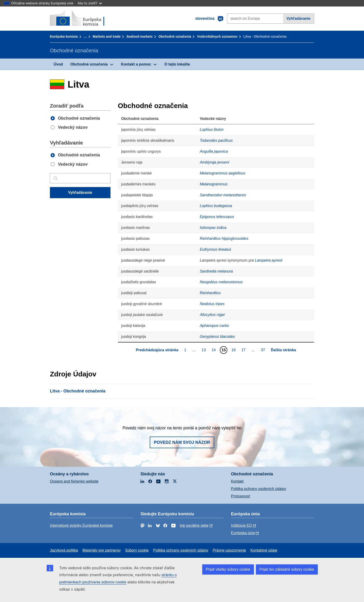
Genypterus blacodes (217, 337)
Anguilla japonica (214, 151)
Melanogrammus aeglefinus (223, 173)
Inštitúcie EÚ (241, 525)
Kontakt (237, 481)
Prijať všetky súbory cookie (228, 569)
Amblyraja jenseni (214, 162)
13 (204, 350)
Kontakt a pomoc (136, 64)
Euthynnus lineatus (216, 249)
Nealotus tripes (212, 304)
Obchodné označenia (175, 36)
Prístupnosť (240, 496)
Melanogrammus (214, 184)
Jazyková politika (64, 550)
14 (214, 350)
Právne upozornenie (229, 550)
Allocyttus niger (213, 315)
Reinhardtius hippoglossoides (224, 238)
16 (234, 350)
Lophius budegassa (216, 206)
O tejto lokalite (177, 64)
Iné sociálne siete (194, 525)
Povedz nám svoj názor (182, 442)
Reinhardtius (210, 293)
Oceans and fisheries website (74, 481)
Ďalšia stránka (284, 350)
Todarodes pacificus (216, 140)
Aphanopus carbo (214, 326)
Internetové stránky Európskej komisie (81, 525)
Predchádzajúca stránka (157, 350)
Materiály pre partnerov (102, 550)
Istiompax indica (213, 228)
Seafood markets (139, 36)
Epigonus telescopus (217, 217)
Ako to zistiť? (90, 3)
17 (244, 350)
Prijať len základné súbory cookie (287, 569)
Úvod (58, 64)
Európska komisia (64, 36)
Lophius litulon (212, 130)
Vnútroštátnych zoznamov (217, 36)
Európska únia (243, 533)
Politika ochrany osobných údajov (258, 489)
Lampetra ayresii (269, 260)
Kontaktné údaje (264, 550)
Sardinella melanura (216, 271)
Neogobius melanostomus (221, 282)
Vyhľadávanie (298, 18)
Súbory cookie (137, 550)
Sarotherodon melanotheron (223, 195)
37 (264, 350)
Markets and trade (107, 36)
